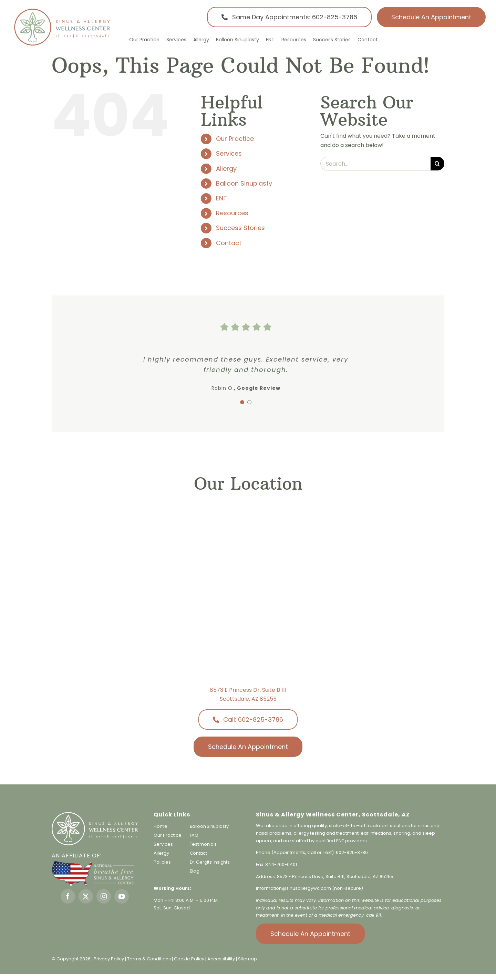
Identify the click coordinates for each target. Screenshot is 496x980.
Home (161, 826)
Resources (232, 213)
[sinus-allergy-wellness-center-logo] (62, 10)
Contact (229, 243)
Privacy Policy (109, 959)
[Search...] (375, 164)
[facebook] (68, 896)
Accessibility (221, 959)
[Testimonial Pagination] (242, 402)
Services (229, 153)
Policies (162, 862)
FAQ (194, 835)
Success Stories (240, 228)
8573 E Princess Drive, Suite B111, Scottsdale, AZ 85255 (335, 877)
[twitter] (86, 896)
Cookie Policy (190, 959)
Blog (195, 871)
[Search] (437, 164)
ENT (221, 198)
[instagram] (104, 896)
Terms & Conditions (149, 959)
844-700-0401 (281, 864)
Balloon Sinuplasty (244, 183)
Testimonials (203, 844)
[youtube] (122, 896)
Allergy (226, 169)
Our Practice (235, 139)
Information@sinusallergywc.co (291, 888)
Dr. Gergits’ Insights (210, 862)
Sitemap (247, 959)
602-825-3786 (352, 852)
